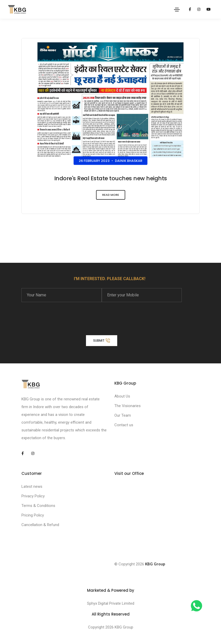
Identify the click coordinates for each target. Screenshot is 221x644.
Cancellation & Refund (40, 525)
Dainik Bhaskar (129, 161)
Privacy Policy (33, 496)
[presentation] (61, 315)
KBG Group (155, 564)
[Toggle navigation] (177, 10)
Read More (110, 196)
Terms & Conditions (38, 506)
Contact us (124, 425)
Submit (102, 340)
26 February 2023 (94, 161)
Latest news (32, 486)
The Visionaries (128, 406)
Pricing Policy (33, 515)
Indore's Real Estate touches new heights (111, 178)
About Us (122, 396)
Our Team (123, 415)
